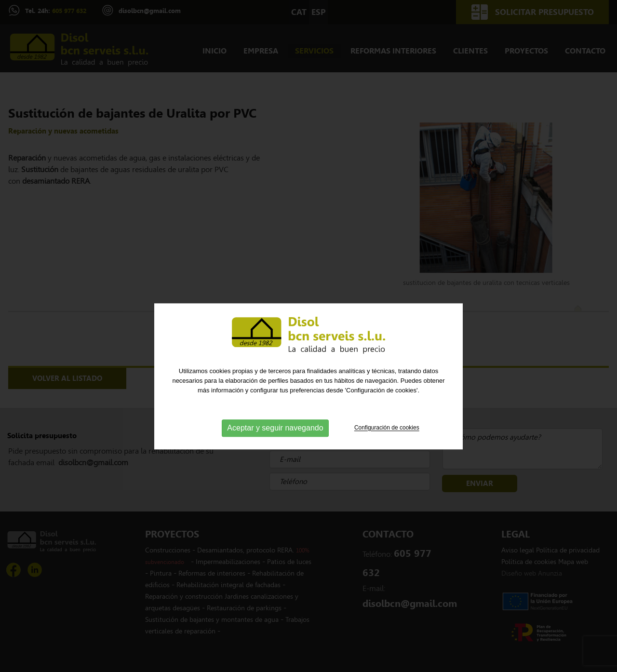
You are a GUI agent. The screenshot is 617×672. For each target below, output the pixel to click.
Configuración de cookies (387, 444)
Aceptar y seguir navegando (275, 444)
